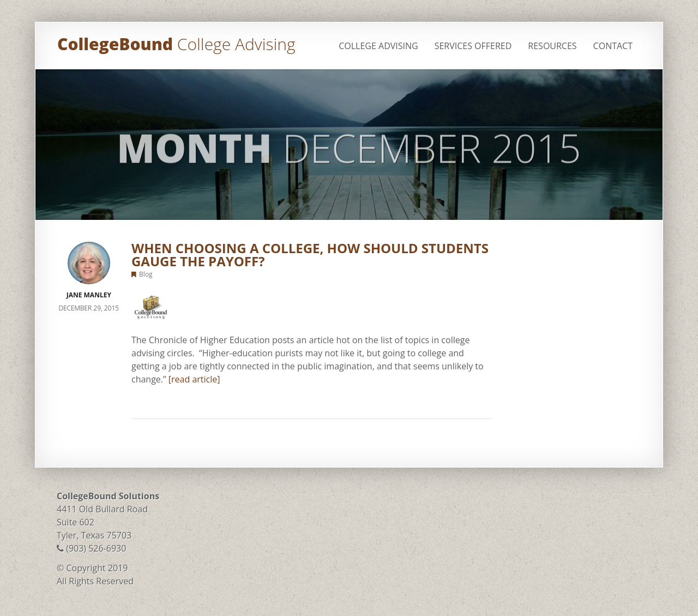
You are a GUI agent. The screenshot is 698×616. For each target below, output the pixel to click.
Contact (613, 46)
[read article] (194, 379)
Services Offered (473, 46)
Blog (146, 274)
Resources (552, 46)
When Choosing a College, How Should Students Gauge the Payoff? (310, 255)
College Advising (378, 46)
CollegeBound (176, 44)
